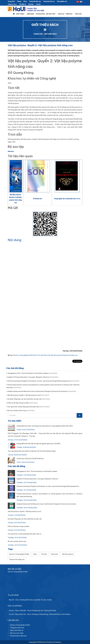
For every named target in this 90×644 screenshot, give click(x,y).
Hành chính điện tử (17, 630)
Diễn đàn (30, 14)
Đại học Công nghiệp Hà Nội (23, 355)
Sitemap (31, 4)
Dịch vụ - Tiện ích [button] (66, 14)
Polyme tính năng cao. (70, 355)
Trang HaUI (11, 1)
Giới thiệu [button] (21, 14)
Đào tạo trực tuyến (17, 633)
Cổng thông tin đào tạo (18, 636)
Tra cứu (78, 14)
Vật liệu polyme (56, 355)
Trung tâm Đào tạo (35, 1)
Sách (35, 355)
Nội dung (14, 240)
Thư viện (40, 355)
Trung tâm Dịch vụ (49, 1)
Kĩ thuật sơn (38, 199)
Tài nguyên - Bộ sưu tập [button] (46, 14)
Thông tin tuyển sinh (17, 628)
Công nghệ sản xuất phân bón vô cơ (67, 199)
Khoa (25, 1)
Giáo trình (47, 355)
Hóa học (11, 151)
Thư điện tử (22, 4)
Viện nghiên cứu (62, 1)
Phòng (19, 1)
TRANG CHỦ (38, 34)
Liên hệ (38, 4)
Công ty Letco (12, 4)
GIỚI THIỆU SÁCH (50, 34)
